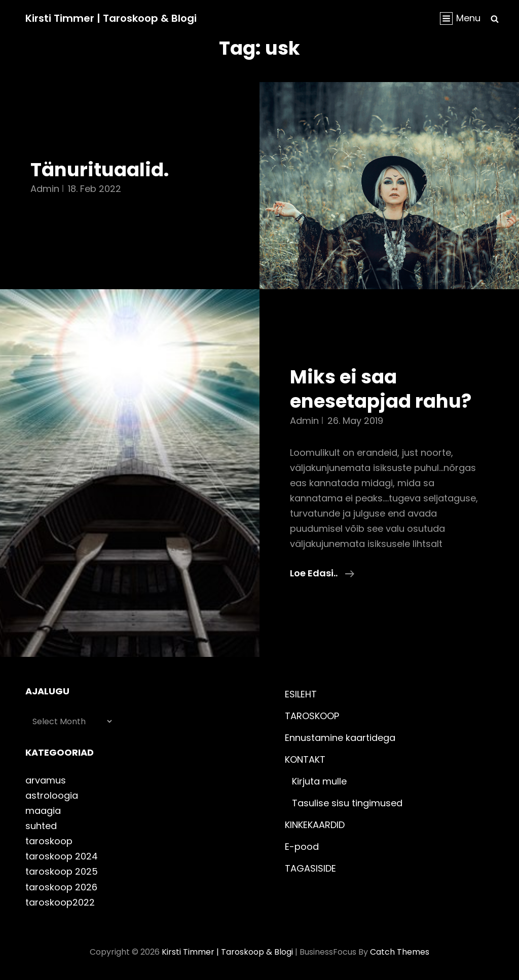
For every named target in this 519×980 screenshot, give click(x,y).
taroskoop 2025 (62, 871)
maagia (43, 811)
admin (45, 189)
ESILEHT (301, 694)
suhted (41, 826)
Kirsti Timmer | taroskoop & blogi (111, 18)
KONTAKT (305, 759)
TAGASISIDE (310, 868)
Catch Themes (400, 952)
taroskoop (49, 841)
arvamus (46, 780)
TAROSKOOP (312, 716)
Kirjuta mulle (319, 781)
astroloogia (52, 795)
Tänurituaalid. (100, 170)
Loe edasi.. (322, 573)
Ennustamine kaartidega (340, 738)
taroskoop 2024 (62, 856)
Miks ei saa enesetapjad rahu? (381, 389)
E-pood (302, 847)
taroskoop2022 (60, 902)
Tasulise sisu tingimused (347, 803)
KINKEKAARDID (315, 825)
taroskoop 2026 (61, 887)
